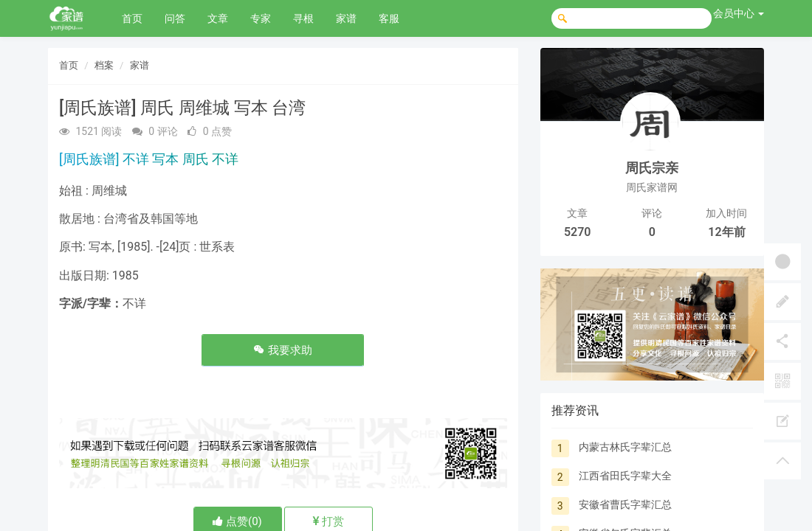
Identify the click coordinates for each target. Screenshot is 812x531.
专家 (261, 18)
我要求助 (283, 350)
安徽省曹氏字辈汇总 (625, 504)
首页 (132, 18)
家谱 (346, 18)
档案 (104, 65)
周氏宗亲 (652, 168)
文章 (218, 18)
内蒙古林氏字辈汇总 (625, 447)
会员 (739, 13)
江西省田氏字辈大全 (625, 476)
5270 (578, 232)
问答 (175, 18)
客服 (389, 18)
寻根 (303, 18)
